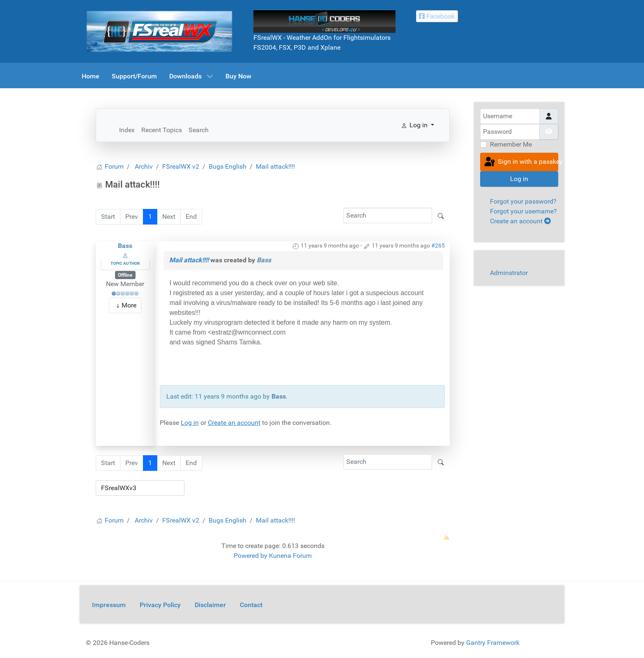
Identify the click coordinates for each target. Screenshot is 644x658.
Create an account (234, 423)
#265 (438, 245)
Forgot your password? (523, 201)
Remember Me (511, 144)
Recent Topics (162, 130)
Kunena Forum (290, 556)
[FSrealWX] (159, 31)
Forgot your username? (523, 211)
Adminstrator (509, 273)
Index (127, 130)
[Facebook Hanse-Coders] (437, 16)
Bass (125, 246)
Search (199, 130)
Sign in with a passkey (521, 162)
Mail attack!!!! (189, 260)
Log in (190, 423)
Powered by (251, 556)
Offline (125, 275)
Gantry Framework (493, 643)
